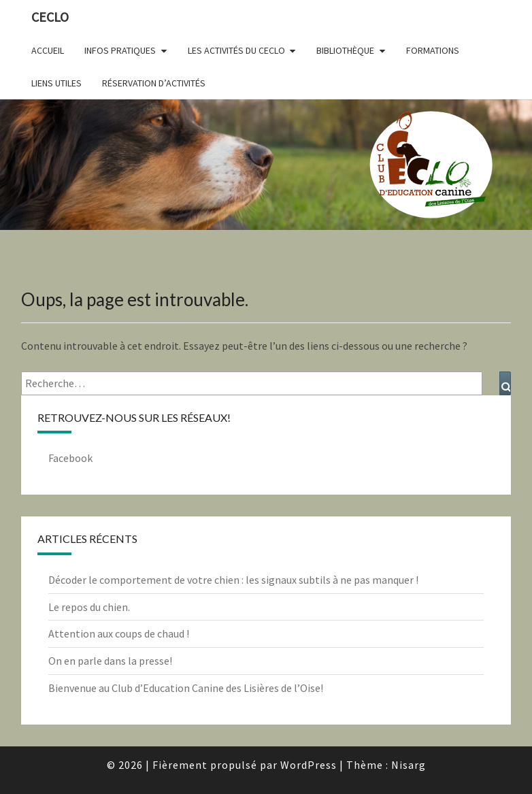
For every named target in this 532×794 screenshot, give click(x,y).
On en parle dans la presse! (110, 661)
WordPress (309, 765)
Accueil (48, 50)
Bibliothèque (345, 50)
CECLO (50, 17)
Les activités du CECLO (236, 50)
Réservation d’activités (154, 83)
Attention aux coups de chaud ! (119, 633)
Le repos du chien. (89, 607)
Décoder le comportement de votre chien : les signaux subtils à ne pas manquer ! (233, 580)
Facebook (70, 458)
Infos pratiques (120, 50)
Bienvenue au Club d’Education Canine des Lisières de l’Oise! (186, 688)
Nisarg (409, 765)
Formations (433, 50)
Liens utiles (56, 83)
